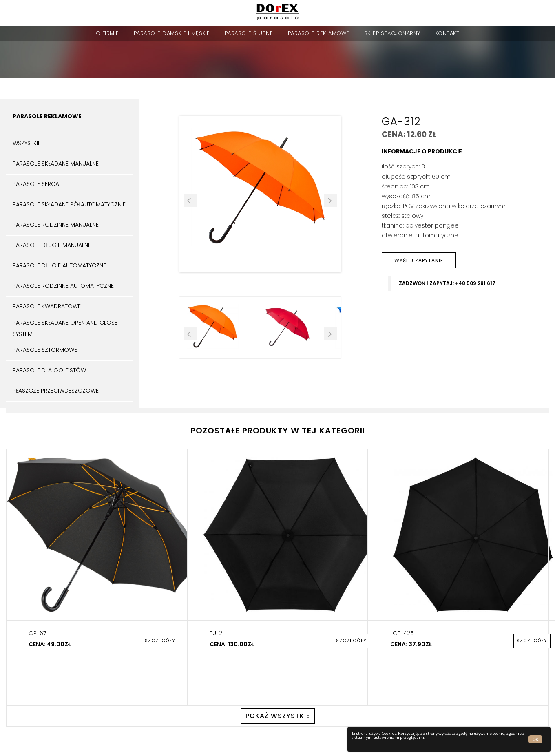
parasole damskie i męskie (172, 33)
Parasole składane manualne (56, 164)
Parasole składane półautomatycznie (69, 204)
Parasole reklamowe (319, 33)
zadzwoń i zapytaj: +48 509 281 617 (447, 283)
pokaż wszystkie (278, 716)
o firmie (107, 33)
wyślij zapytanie (419, 260)
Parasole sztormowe (45, 350)
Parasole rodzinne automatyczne (63, 286)
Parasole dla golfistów (49, 370)
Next (330, 201)
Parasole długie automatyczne (59, 265)
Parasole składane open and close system (65, 328)
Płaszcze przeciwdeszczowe (56, 391)
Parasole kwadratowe (47, 306)
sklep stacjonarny (392, 33)
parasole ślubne (249, 33)
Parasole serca (36, 184)
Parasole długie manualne (52, 245)
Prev (190, 201)
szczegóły (160, 641)
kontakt (447, 33)
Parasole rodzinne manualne (56, 225)
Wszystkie (27, 143)
